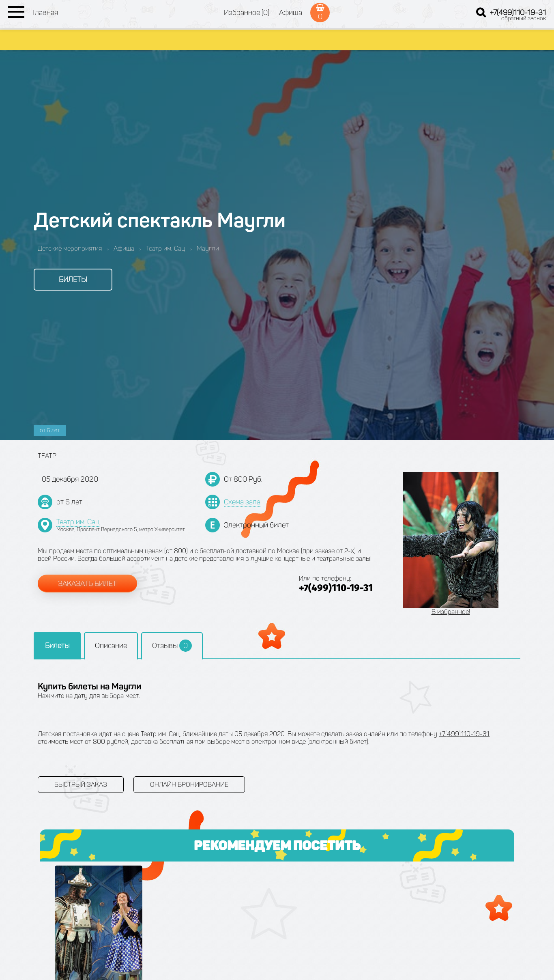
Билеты (73, 280)
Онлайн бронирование (189, 785)
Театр (47, 456)
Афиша (291, 13)
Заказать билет (87, 584)
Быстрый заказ (81, 785)
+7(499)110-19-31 (518, 13)
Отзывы (172, 646)
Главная (45, 13)
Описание (111, 646)
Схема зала (242, 502)
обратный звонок (524, 18)
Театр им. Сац (78, 522)
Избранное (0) (247, 13)
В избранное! (451, 612)
